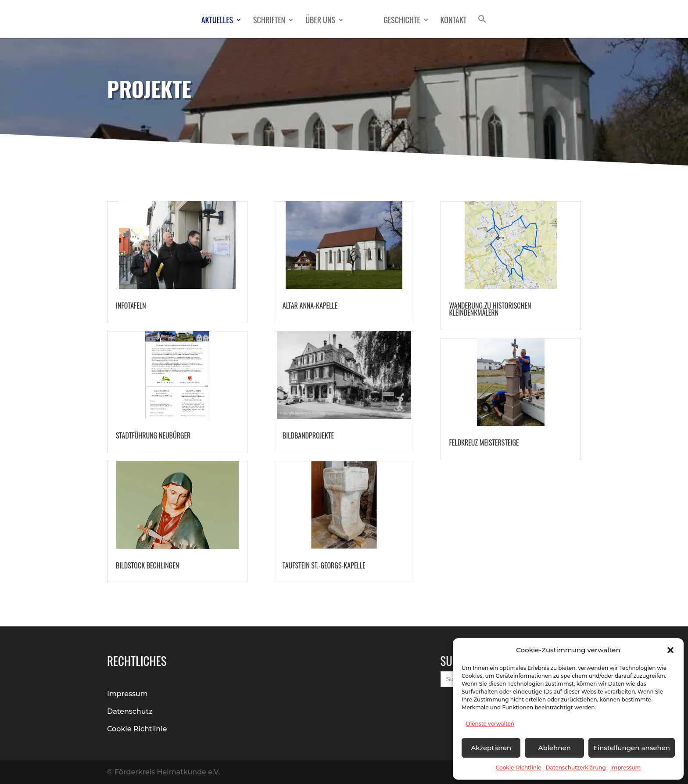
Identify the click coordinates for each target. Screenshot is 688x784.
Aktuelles (217, 21)
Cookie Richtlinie (137, 729)
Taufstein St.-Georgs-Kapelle (324, 565)
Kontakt (454, 21)
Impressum (626, 768)
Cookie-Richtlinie (519, 768)
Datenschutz (130, 711)
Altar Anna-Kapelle (310, 306)
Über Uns (320, 21)
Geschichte (402, 21)
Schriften (269, 21)
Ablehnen (554, 748)
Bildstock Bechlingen (147, 565)
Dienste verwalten (490, 724)
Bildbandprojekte (308, 435)
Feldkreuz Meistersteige (484, 442)
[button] (670, 650)
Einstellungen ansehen (632, 748)
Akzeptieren (491, 748)
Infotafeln (131, 306)
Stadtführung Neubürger (153, 435)
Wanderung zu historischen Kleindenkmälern (490, 309)
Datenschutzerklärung (576, 768)
